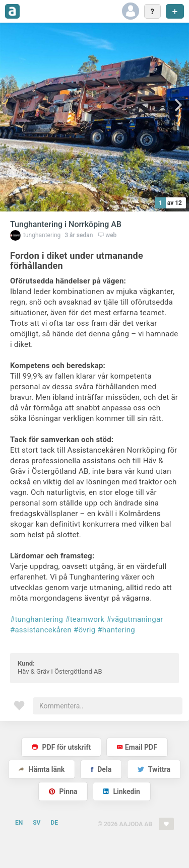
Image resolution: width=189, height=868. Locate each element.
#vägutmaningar (135, 619)
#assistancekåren (41, 630)
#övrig (84, 630)
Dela (101, 769)
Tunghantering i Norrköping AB (66, 224)
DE (54, 823)
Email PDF (137, 747)
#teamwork (85, 619)
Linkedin (122, 791)
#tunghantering (37, 619)
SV (37, 823)
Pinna (63, 791)
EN (19, 823)
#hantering (116, 630)
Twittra (154, 769)
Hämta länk (42, 769)
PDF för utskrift (61, 747)
